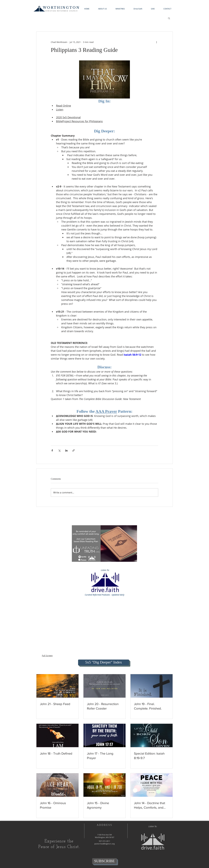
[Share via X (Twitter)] (59, 450)
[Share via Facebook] (52, 450)
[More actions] (156, 42)
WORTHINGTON (61, 8)
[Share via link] (74, 450)
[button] (102, 9)
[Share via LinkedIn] (66, 450)
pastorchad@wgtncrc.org (105, 844)
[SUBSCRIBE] (104, 861)
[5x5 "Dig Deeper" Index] (104, 662)
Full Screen (47, 656)
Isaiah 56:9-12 (132, 355)
